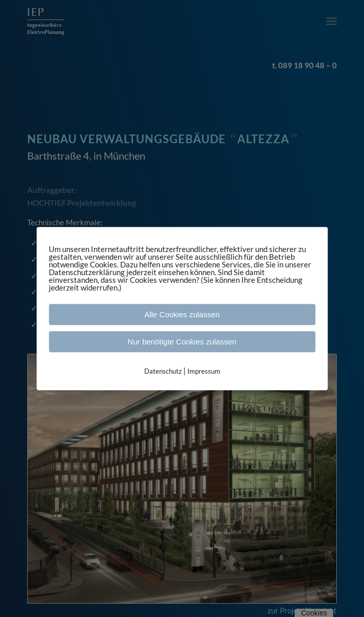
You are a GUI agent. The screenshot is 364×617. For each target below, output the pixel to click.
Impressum (204, 371)
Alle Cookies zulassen (182, 314)
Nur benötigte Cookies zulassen (182, 342)
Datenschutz (163, 371)
